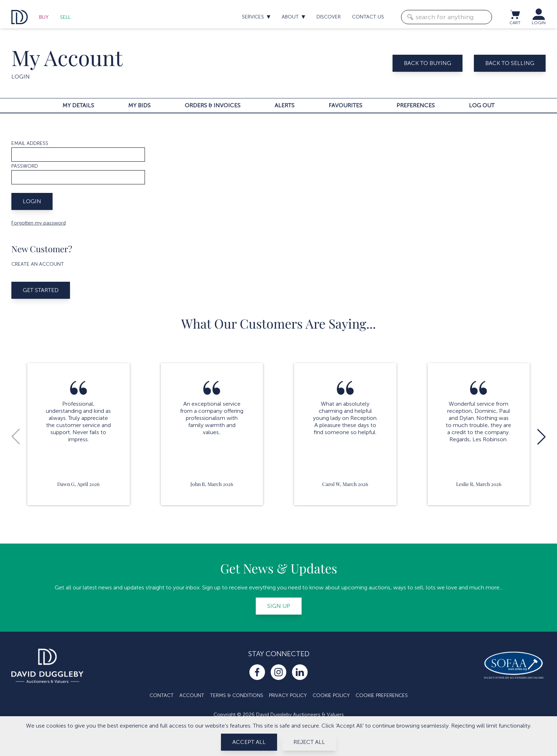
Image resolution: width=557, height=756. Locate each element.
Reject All (309, 742)
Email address (30, 143)
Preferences (416, 105)
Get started (41, 290)
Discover (329, 17)
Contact (162, 695)
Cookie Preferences (382, 695)
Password (25, 166)
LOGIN (539, 23)
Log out (482, 105)
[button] (541, 437)
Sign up (279, 606)
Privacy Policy (288, 695)
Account (192, 695)
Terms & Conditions (237, 695)
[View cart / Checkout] (515, 14)
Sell (65, 17)
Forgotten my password (39, 223)
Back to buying (428, 63)
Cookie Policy (331, 695)
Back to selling (510, 63)
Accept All (249, 742)
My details (78, 105)
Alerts (285, 105)
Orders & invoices (213, 105)
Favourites (345, 105)
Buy (44, 17)
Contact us (368, 17)
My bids (139, 105)
